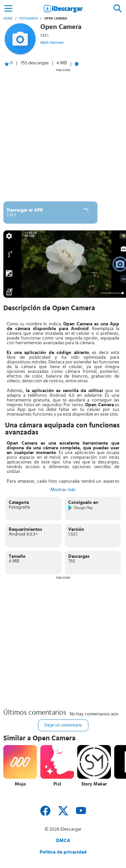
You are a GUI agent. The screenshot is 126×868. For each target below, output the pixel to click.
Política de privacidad (63, 852)
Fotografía (28, 19)
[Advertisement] (63, 135)
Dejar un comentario (63, 725)
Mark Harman (52, 42)
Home (8, 19)
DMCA (63, 841)
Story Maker (94, 784)
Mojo (20, 784)
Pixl (57, 784)
